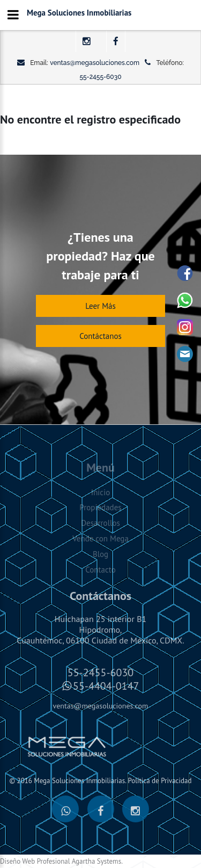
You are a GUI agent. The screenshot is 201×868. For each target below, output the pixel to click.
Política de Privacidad (159, 781)
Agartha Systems (96, 861)
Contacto (100, 570)
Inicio (100, 492)
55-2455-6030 (100, 77)
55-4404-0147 (106, 686)
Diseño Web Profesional (35, 861)
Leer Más (100, 306)
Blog (100, 554)
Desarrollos (100, 523)
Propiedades (100, 507)
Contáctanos (100, 336)
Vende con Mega (100, 538)
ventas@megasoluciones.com (95, 63)
